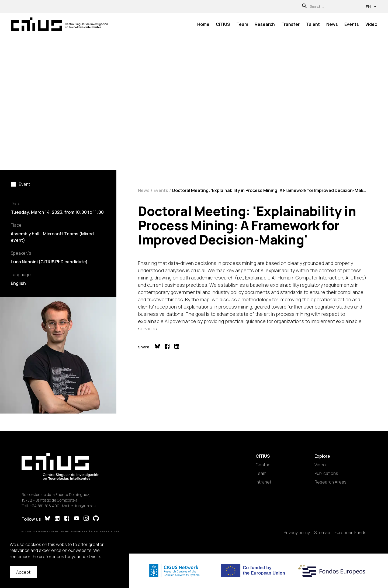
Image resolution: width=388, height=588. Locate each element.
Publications (326, 473)
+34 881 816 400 (45, 506)
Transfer (290, 24)
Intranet (264, 482)
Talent (313, 24)
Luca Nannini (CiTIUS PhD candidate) (49, 262)
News (332, 24)
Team (242, 24)
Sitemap (322, 533)
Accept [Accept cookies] (23, 572)
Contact (264, 465)
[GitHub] (96, 519)
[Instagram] (86, 519)
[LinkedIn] (57, 519)
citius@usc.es (83, 506)
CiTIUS (223, 24)
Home (203, 24)
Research (265, 24)
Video (371, 24)
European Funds (350, 533)
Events (352, 24)
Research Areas (330, 482)
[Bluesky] (47, 519)
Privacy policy (297, 533)
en (372, 7)
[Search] (304, 7)
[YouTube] (77, 519)
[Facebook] (67, 519)
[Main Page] (59, 24)
